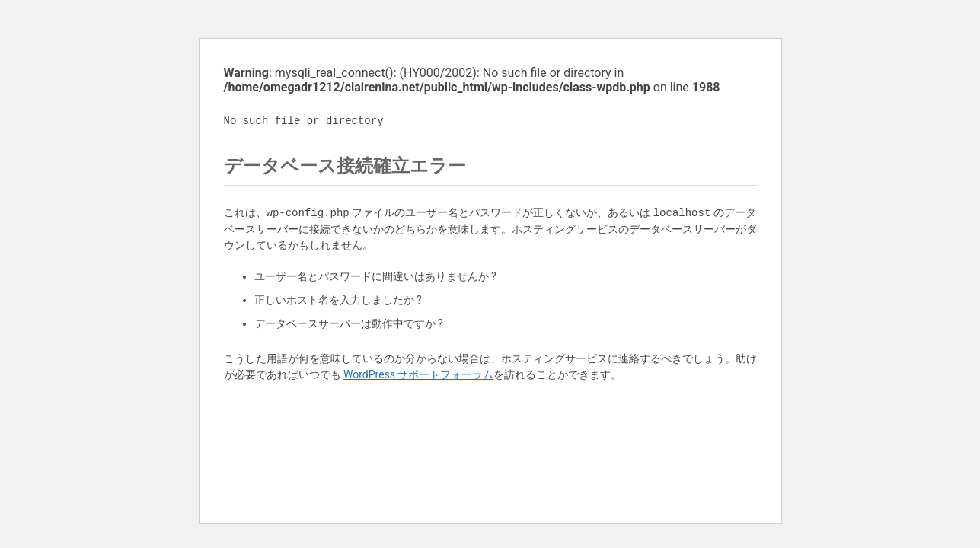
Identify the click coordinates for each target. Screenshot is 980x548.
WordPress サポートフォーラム (419, 374)
